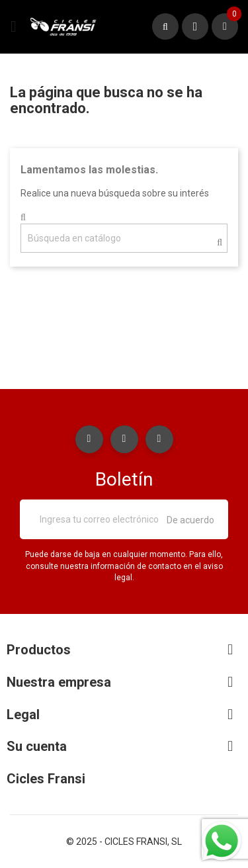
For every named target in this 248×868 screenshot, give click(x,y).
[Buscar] (124, 238)
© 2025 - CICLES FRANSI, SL (124, 842)
